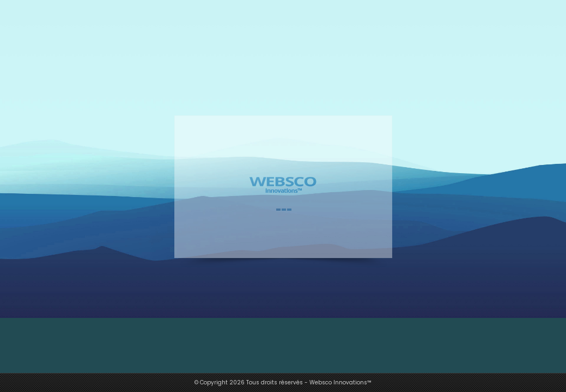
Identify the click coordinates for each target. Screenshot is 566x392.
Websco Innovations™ (340, 382)
